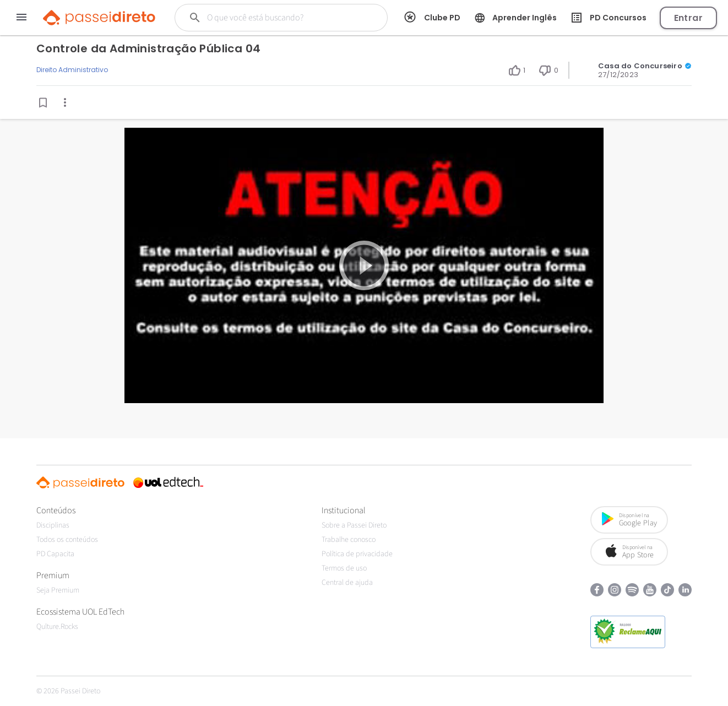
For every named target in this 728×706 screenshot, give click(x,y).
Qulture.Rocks (57, 627)
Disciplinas (53, 525)
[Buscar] (279, 18)
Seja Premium (58, 590)
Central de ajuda (347, 583)
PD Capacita (55, 554)
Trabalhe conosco (349, 540)
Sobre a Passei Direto (354, 525)
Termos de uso (344, 568)
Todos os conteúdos (67, 540)
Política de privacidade (357, 554)
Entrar (688, 18)
